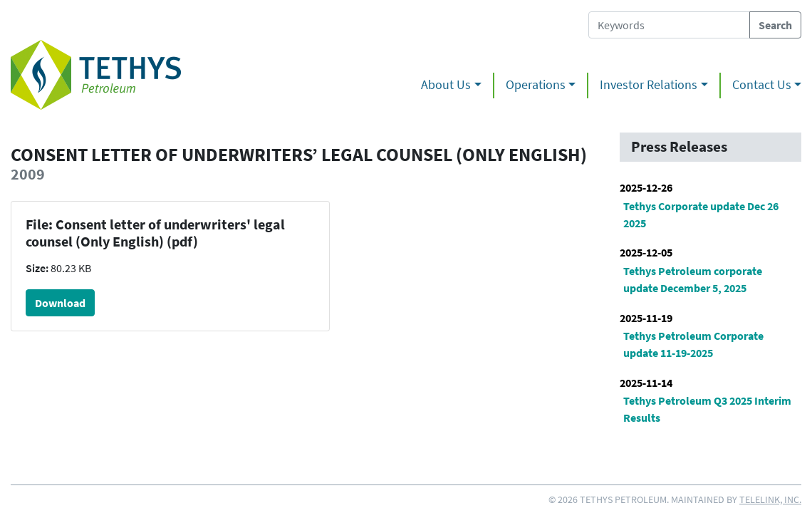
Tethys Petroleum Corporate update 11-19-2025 (693, 344)
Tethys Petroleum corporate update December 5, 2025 (693, 279)
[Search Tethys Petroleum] (669, 25)
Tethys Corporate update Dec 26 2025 (701, 214)
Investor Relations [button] (649, 85)
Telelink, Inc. (770, 499)
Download (60, 303)
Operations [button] (536, 85)
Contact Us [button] (762, 85)
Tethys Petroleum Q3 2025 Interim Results (707, 409)
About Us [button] (446, 85)
